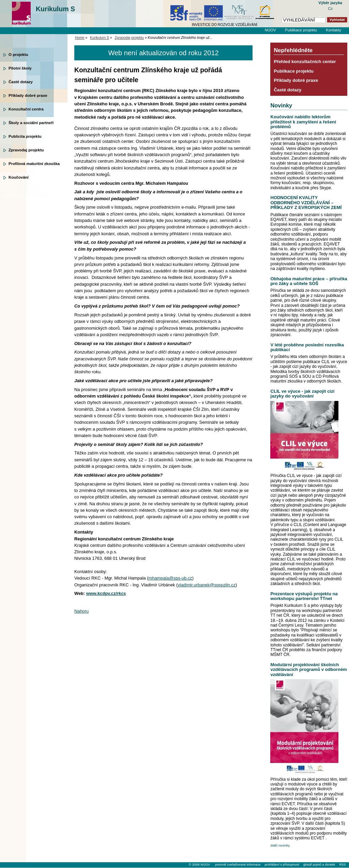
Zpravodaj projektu (26, 150)
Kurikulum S (55, 9)
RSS (342, 865)
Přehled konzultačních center (305, 62)
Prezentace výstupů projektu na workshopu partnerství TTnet (304, 596)
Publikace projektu (301, 30)
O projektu (18, 55)
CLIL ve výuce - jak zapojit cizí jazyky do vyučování (302, 394)
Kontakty (333, 30)
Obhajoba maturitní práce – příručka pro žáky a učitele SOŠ (309, 281)
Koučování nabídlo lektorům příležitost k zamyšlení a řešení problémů (303, 122)
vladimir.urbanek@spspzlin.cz (207, 585)
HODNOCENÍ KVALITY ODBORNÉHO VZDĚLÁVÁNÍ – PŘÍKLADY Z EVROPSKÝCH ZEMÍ (306, 203)
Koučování (19, 177)
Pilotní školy (20, 68)
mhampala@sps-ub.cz (170, 578)
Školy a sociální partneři (31, 123)
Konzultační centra (26, 109)
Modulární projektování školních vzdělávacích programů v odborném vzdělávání (308, 670)
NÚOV (270, 30)
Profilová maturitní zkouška (34, 164)
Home (80, 38)
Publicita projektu (25, 136)
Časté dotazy (21, 82)
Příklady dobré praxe (28, 95)
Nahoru (81, 611)
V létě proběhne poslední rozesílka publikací (307, 347)
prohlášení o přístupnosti (282, 865)
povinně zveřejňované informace (238, 865)
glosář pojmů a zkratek (319, 865)
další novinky (280, 845)
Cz (330, 9)
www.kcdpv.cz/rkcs (106, 593)
